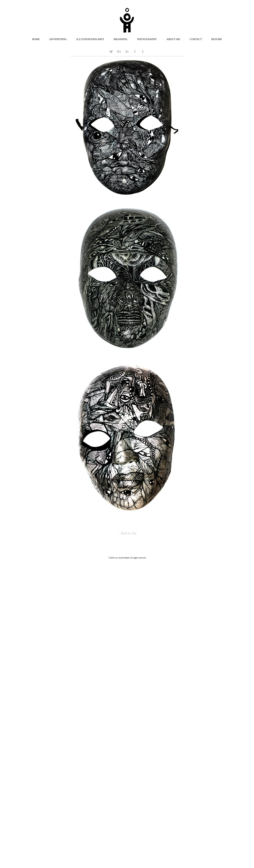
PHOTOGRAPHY (147, 39)
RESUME (217, 39)
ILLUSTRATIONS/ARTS (90, 39)
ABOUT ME (173, 39)
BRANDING (121, 39)
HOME (36, 39)
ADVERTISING (58, 39)
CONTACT (196, 39)
